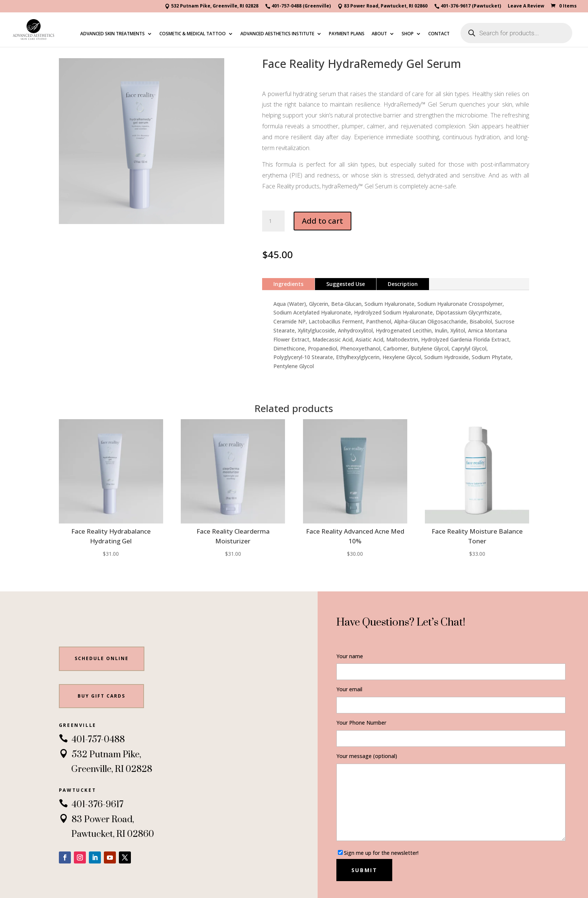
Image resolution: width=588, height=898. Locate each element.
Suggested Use (346, 284)
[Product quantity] (273, 221)
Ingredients (288, 284)
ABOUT (379, 34)
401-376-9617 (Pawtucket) (468, 6)
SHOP (408, 34)
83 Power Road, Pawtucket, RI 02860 (382, 6)
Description (403, 284)
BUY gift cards (101, 696)
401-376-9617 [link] (91, 805)
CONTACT (439, 34)
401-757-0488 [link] (92, 740)
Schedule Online (102, 658)
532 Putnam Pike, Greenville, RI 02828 (211, 6)
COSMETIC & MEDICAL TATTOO (193, 34)
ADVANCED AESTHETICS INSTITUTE (277, 34)
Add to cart (322, 221)
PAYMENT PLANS (347, 34)
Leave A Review (526, 6)
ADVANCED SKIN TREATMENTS (112, 34)
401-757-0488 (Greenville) (298, 6)
